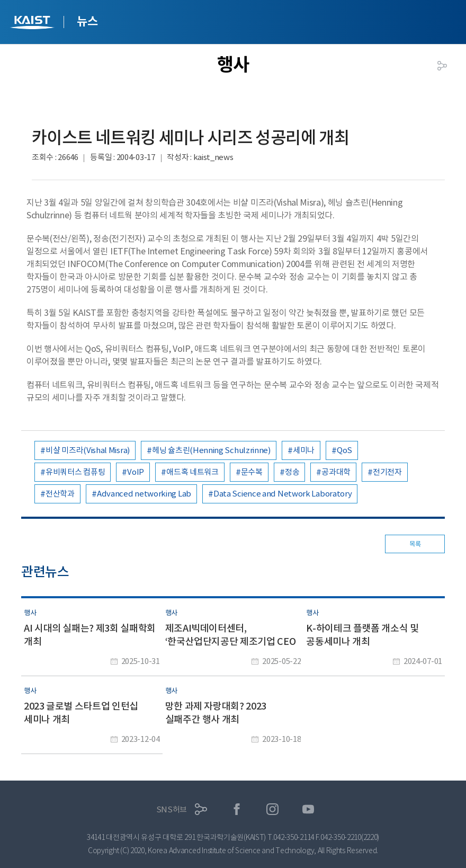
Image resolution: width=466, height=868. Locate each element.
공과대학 (336, 472)
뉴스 (87, 21)
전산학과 (60, 494)
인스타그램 (272, 809)
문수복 (252, 472)
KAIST (33, 24)
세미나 (304, 450)
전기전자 (387, 472)
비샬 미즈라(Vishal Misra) (88, 450)
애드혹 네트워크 (192, 472)
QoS (344, 450)
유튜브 (308, 809)
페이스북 (237, 809)
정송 (292, 472)
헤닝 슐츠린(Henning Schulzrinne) (211, 450)
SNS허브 (172, 809)
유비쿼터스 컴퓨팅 (75, 472)
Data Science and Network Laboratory (283, 494)
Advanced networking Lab (144, 494)
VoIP (136, 472)
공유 (442, 66)
